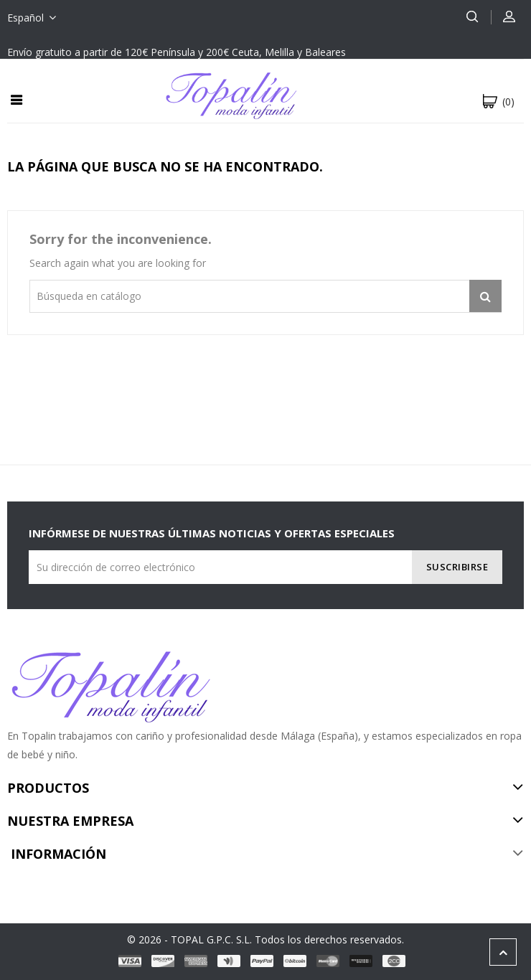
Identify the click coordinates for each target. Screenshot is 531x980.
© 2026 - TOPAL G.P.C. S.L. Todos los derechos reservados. (265, 939)
